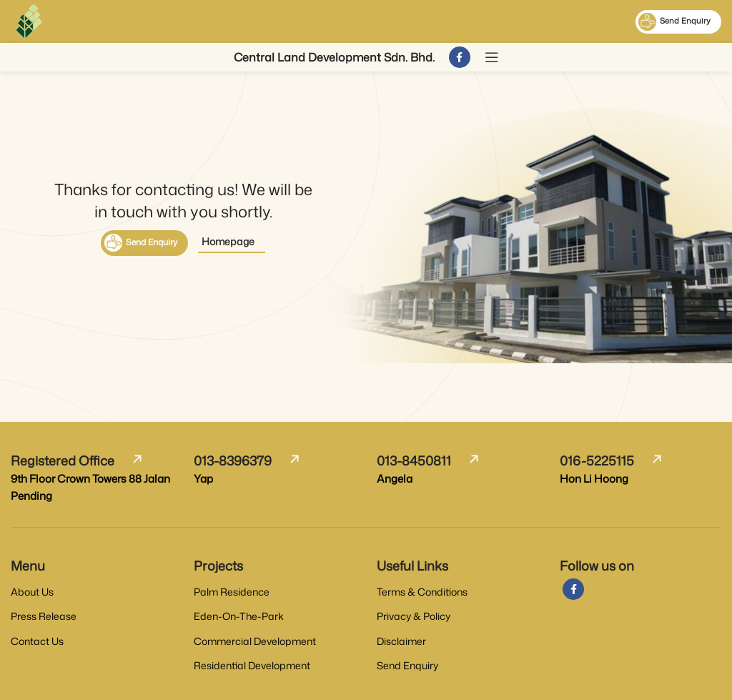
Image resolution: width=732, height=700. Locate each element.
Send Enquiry (674, 22)
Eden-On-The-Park (239, 616)
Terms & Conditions (422, 592)
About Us (32, 592)
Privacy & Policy (414, 616)
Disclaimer (401, 641)
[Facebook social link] (460, 57)
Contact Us (37, 641)
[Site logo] (29, 20)
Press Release (44, 616)
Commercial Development (255, 641)
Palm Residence (232, 592)
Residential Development (252, 665)
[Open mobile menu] (492, 57)
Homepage (228, 241)
